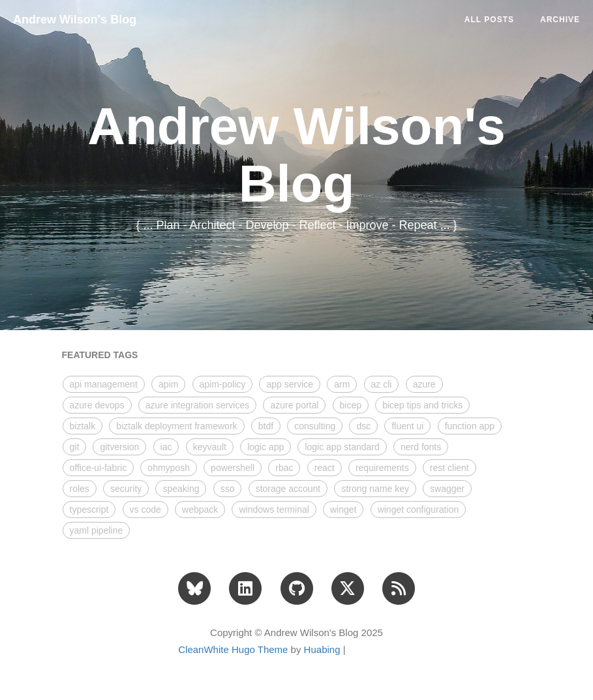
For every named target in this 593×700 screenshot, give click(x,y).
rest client (449, 468)
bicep (351, 405)
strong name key (375, 489)
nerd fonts (421, 447)
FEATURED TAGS (100, 355)
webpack (200, 510)
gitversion (119, 447)
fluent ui (407, 426)
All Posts (489, 20)
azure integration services (198, 405)
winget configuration (418, 510)
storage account (288, 489)
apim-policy (223, 384)
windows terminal (274, 510)
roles (80, 489)
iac (166, 447)
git (75, 447)
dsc (363, 426)
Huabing (322, 649)
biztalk (83, 426)
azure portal (294, 405)
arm (342, 384)
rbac (284, 468)
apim (168, 384)
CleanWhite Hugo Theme (233, 649)
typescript (89, 510)
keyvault (210, 447)
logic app (266, 447)
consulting (315, 426)
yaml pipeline (97, 530)
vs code (145, 510)
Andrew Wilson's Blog (75, 20)
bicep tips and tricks (422, 405)
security (126, 489)
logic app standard (342, 447)
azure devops (97, 405)
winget (343, 510)
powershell (233, 468)
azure (424, 384)
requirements (382, 468)
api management (104, 384)
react (325, 468)
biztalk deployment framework (176, 426)
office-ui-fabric (99, 468)
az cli (382, 384)
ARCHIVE (560, 20)
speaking (181, 489)
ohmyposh (169, 468)
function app (470, 426)
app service (290, 384)
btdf (266, 426)
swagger (447, 489)
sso (228, 489)
